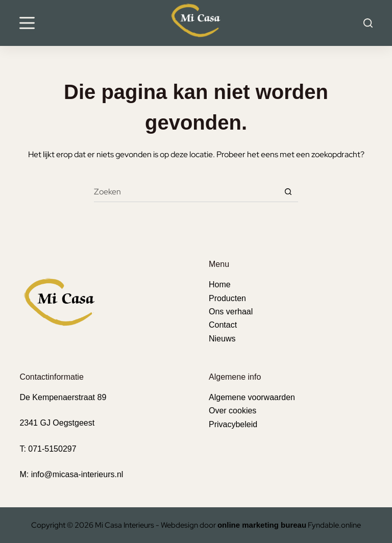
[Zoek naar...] (186, 192)
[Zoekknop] (288, 192)
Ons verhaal (231, 312)
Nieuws (222, 339)
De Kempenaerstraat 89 (63, 397)
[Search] (368, 23)
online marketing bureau (262, 525)
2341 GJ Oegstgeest (57, 423)
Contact (223, 325)
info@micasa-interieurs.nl (77, 474)
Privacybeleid (233, 424)
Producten (227, 298)
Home (220, 285)
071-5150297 (52, 449)
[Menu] (27, 23)
